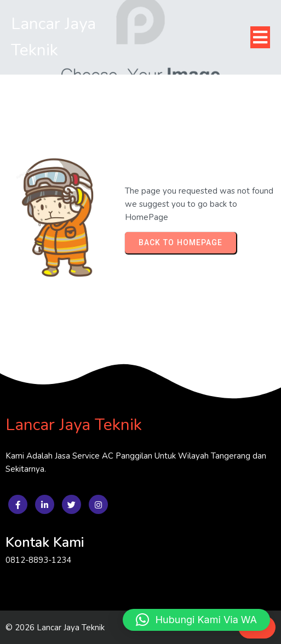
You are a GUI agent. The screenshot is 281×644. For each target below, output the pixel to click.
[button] (196, 620)
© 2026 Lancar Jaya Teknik (55, 628)
